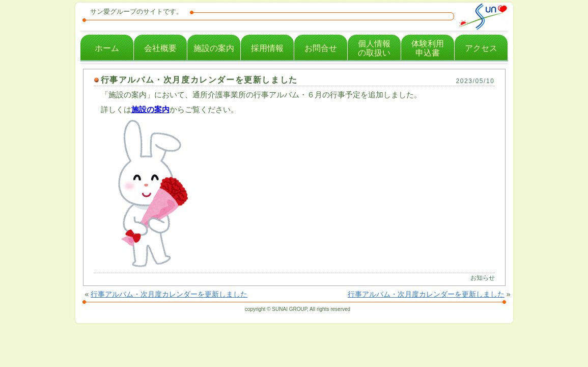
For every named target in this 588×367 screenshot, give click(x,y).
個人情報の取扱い (374, 48)
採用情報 (267, 48)
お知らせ (483, 278)
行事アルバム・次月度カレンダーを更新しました (199, 80)
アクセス (481, 48)
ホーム (107, 48)
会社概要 (160, 48)
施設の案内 (214, 48)
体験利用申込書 (428, 48)
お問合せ (321, 48)
